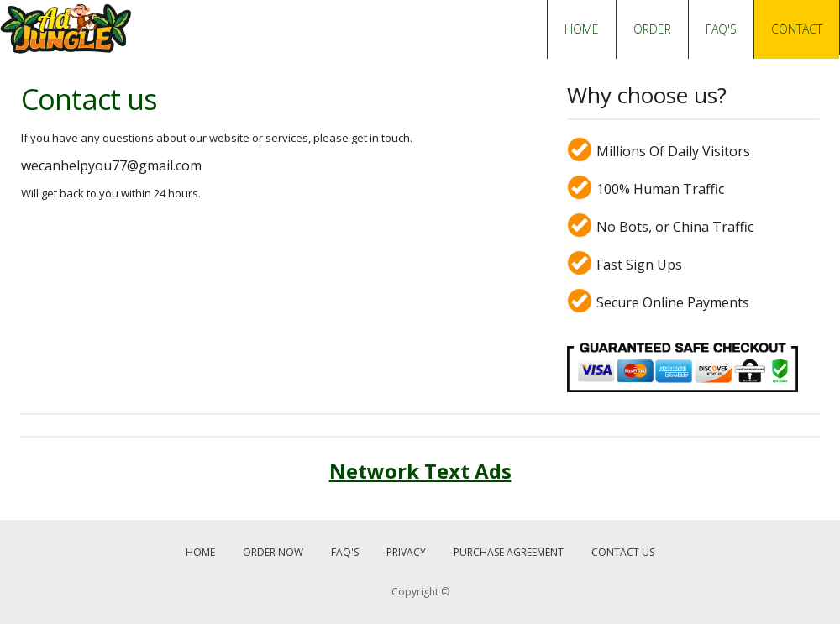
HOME (582, 29)
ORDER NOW (273, 552)
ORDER (652, 29)
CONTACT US (623, 552)
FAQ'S (721, 29)
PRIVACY (406, 552)
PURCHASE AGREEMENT (509, 552)
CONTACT (797, 29)
